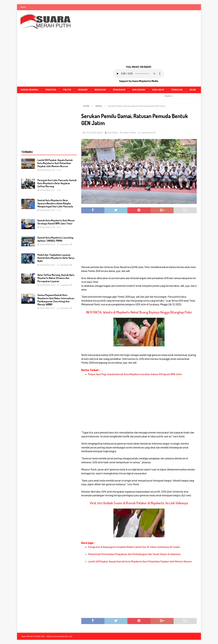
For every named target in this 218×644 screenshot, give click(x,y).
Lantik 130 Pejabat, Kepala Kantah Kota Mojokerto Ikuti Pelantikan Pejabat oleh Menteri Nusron (140, 562)
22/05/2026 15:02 (47, 265)
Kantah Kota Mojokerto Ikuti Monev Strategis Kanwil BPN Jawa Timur (56, 222)
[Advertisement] (139, 37)
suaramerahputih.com (62, 636)
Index (23, 7)
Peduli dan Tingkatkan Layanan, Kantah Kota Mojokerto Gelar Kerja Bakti (56, 258)
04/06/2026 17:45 (47, 170)
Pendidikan (119, 90)
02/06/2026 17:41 (47, 210)
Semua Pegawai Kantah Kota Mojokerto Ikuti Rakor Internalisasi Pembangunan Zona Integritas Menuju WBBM (56, 300)
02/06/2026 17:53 (47, 190)
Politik (67, 90)
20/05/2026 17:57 (47, 308)
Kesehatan (100, 90)
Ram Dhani (113, 133)
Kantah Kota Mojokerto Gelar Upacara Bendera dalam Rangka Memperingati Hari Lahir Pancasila (55, 203)
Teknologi (177, 90)
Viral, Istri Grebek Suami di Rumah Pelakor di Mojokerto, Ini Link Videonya (139, 503)
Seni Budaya (139, 90)
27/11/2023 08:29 (94, 133)
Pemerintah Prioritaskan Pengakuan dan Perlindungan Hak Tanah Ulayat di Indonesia (134, 554)
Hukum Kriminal (29, 90)
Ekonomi (83, 90)
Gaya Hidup (158, 90)
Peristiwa (51, 90)
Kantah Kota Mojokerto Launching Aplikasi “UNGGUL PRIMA (55, 239)
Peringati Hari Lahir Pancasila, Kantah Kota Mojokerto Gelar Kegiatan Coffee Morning (57, 183)
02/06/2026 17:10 (47, 227)
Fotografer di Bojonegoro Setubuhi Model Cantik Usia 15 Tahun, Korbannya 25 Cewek (134, 547)
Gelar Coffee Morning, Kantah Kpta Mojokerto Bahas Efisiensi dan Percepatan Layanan (56, 278)
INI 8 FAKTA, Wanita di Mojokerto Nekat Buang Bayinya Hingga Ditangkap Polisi (139, 312)
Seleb (193, 90)
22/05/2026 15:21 (47, 244)
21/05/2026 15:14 (47, 285)
